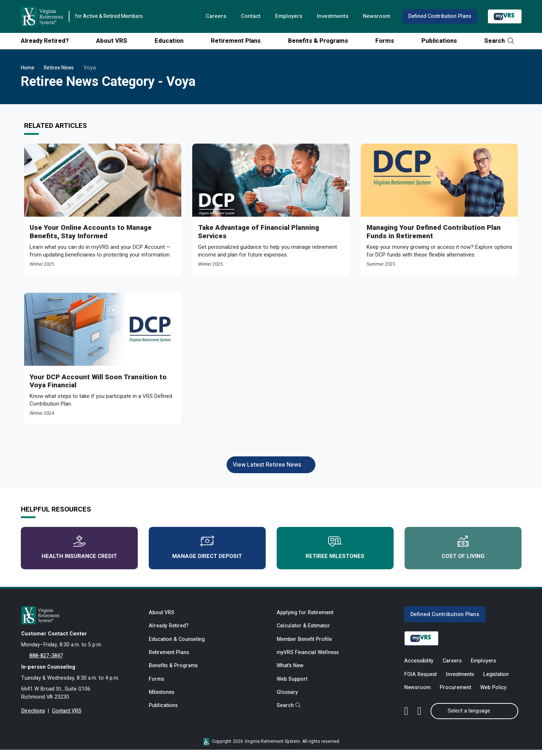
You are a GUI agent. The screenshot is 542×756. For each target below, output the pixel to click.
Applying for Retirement (305, 617)
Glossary (287, 700)
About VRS (114, 41)
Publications (442, 41)
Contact (248, 16)
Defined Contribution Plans (439, 16)
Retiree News (59, 68)
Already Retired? (48, 41)
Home (28, 68)
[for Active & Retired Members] (80, 620)
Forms (387, 41)
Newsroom (376, 16)
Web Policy (494, 694)
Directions (33, 718)
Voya (90, 68)
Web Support (292, 686)
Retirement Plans (238, 41)
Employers (287, 16)
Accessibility (419, 666)
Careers (213, 16)
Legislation (496, 680)
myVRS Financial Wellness (308, 658)
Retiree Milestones (335, 552)
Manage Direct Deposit (207, 552)
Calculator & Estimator (304, 631)
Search (499, 41)
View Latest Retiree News (271, 467)
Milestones (162, 700)
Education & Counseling (177, 645)
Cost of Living (463, 552)
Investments (331, 16)
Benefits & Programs (321, 41)
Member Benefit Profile (304, 645)
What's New (290, 672)
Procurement (456, 694)
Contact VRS (67, 718)
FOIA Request (420, 680)
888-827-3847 (46, 661)
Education (172, 41)
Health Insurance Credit (79, 552)
